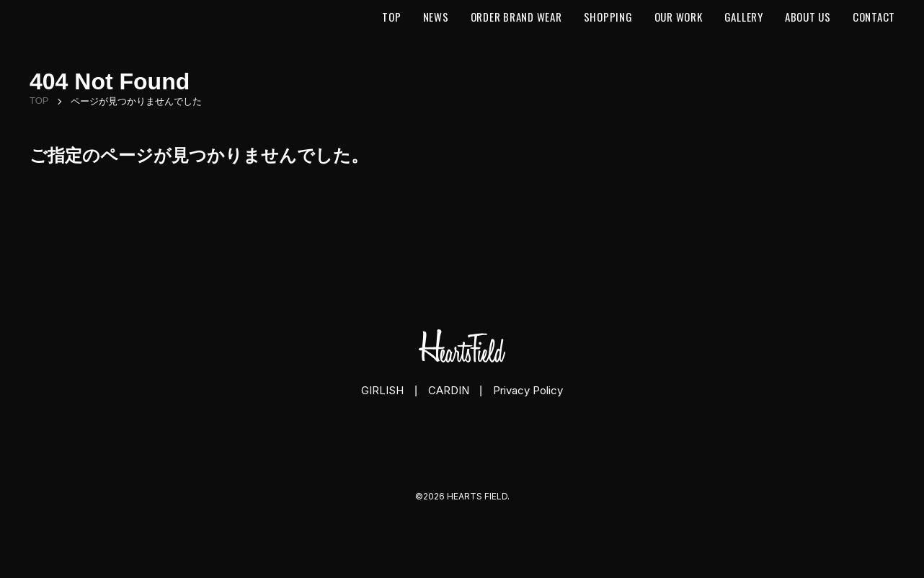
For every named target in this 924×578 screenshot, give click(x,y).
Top (391, 17)
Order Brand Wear (516, 17)
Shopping (608, 17)
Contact (874, 17)
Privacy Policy (528, 390)
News (436, 17)
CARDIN (449, 390)
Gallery (744, 17)
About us (808, 17)
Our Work (679, 17)
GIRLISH (382, 390)
